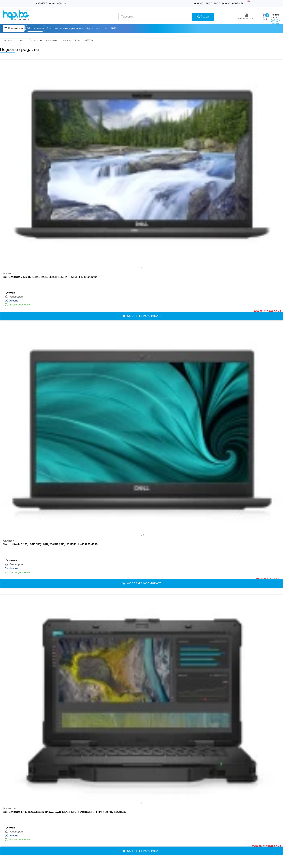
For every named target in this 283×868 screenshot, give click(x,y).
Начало (199, 4)
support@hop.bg (59, 3)
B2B (113, 28)
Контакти (238, 4)
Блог (209, 4)
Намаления (35, 28)
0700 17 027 (43, 3)
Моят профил (247, 17)
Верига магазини (97, 28)
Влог (217, 4)
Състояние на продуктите (65, 28)
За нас (226, 4)
